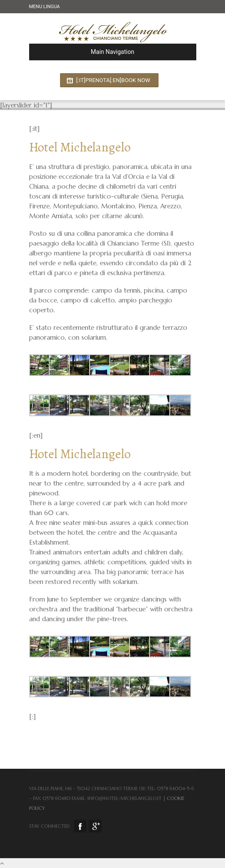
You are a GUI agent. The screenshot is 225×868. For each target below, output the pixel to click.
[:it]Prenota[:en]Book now (113, 80)
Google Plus (95, 826)
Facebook (80, 826)
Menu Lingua (45, 7)
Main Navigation (85, 52)
